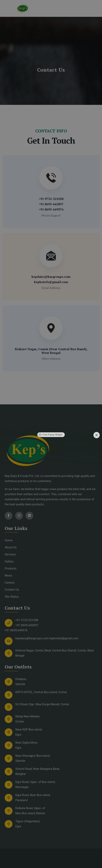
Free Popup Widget (51, 435)
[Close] (97, 435)
